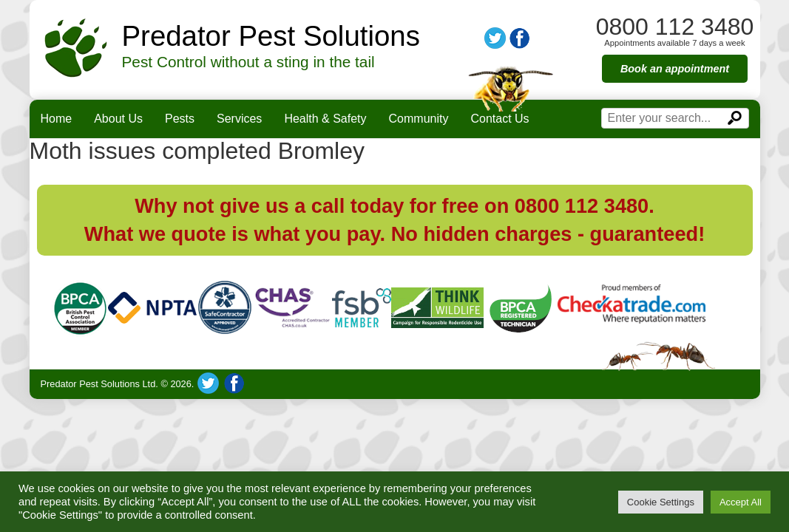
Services (239, 119)
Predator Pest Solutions (271, 36)
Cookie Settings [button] (661, 502)
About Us (118, 119)
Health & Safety (325, 119)
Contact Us (500, 119)
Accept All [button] (741, 502)
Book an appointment (675, 69)
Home (57, 119)
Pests (180, 119)
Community (419, 119)
